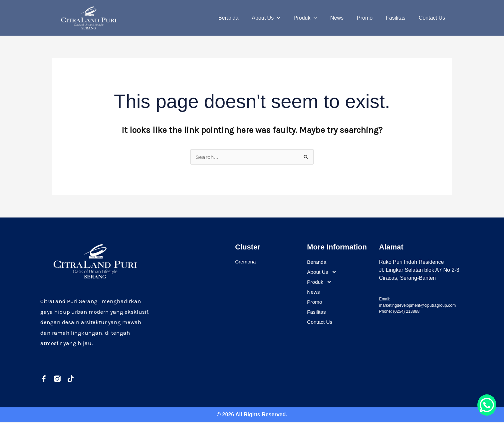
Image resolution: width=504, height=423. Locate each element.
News (346, 18)
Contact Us (433, 18)
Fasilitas (400, 18)
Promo (371, 18)
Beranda (246, 18)
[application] (292, 18)
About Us (280, 18)
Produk (317, 18)
